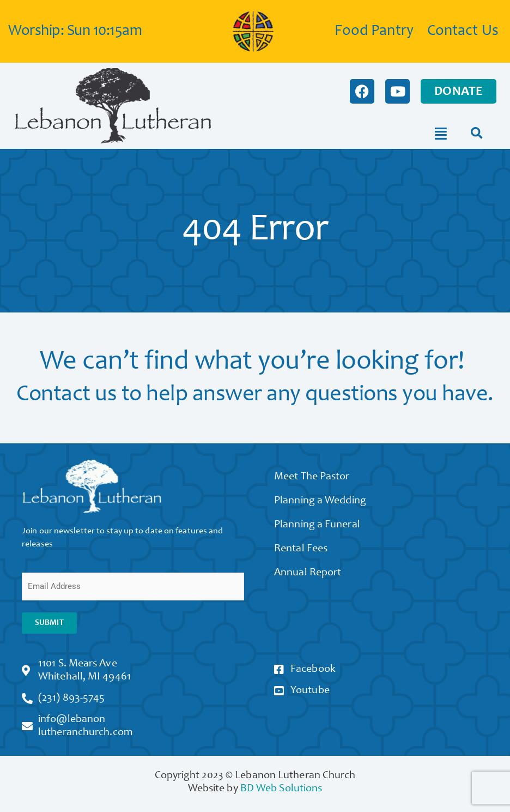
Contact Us (463, 32)
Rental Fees (301, 549)
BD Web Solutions (281, 789)
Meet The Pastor (312, 477)
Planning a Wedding (320, 501)
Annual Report (308, 573)
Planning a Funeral (317, 525)
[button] (476, 134)
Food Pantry (374, 32)
